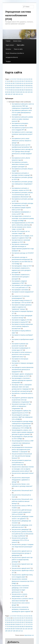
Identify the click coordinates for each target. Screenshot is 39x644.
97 (15, 92)
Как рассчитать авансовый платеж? (23, 473)
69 (19, 88)
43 (26, 83)
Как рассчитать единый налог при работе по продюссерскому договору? (22, 560)
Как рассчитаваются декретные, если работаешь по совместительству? (22, 462)
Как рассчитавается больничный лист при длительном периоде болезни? (22, 456)
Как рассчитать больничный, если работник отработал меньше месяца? (22, 501)
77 (6, 90)
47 (6, 86)
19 (10, 81)
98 (17, 92)
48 (8, 86)
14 (28, 79)
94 (10, 92)
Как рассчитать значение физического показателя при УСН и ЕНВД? (23, 581)
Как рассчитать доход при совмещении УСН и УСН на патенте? (20, 540)
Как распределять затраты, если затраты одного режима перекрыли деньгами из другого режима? (23, 432)
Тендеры (8, 61)
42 (24, 83)
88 (26, 90)
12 (24, 79)
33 (8, 83)
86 (23, 90)
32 (6, 83)
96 (13, 92)
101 (24, 92)
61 (32, 86)
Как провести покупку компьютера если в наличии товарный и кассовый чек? (22, 326)
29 (28, 81)
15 (30, 79)
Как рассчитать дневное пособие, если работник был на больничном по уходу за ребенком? (23, 534)
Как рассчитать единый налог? (21, 568)
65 (11, 88)
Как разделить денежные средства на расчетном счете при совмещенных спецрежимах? (23, 400)
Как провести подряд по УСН (21, 320)
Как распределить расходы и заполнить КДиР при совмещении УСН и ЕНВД (22, 417)
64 (10, 88)
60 (30, 86)
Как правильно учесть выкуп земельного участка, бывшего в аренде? (21, 141)
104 (31, 92)
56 (23, 86)
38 (17, 83)
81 (13, 90)
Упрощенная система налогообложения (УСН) (18, 15)
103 (29, 92)
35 (11, 83)
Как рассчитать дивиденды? (20, 529)
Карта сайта (21, 45)
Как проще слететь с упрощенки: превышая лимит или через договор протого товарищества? (22, 387)
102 (26, 92)
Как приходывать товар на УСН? (22, 266)
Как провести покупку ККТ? (20, 322)
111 (22, 94)
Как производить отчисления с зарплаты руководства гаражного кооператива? (22, 380)
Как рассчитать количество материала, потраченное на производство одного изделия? (21, 609)
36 (13, 83)
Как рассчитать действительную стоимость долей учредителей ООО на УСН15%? (22, 512)
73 (26, 88)
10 (20, 79)
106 (9, 94)
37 (15, 83)
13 (26, 79)
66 (13, 88)
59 (28, 86)
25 (21, 81)
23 (17, 81)
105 (6, 94)
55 (21, 86)
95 (11, 92)
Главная (8, 41)
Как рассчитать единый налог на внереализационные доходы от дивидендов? (22, 553)
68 (17, 88)
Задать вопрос (10, 45)
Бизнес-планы (17, 41)
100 (21, 92)
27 (24, 81)
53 (17, 86)
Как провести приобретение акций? (23, 339)
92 (6, 92)
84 (19, 90)
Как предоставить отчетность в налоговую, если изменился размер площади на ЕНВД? (23, 218)
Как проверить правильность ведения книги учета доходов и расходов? (21, 270)
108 (14, 94)
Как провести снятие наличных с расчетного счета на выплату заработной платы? (22, 354)
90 (30, 90)
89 (28, 90)
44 (28, 83)
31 (32, 81)
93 (8, 92)
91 (32, 90)
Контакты (8, 49)
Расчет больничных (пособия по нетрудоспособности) (15, 55)
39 (19, 83)
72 (24, 88)
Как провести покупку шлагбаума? (22, 335)
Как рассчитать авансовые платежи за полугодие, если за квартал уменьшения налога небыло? (23, 469)
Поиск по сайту (18, 49)
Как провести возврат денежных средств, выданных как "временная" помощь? (22, 307)
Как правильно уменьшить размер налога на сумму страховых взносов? (22, 119)
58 (26, 86)
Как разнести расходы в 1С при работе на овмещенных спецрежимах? (21, 406)
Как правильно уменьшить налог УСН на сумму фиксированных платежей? (22, 113)
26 (23, 81)
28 (26, 81)
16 (31, 79)
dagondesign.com (29, 635)
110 (19, 94)
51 (13, 86)
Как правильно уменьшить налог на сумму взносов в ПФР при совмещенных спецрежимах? (23, 106)
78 (8, 90)
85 (21, 90)
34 (10, 83)
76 (32, 88)
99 (19, 92)
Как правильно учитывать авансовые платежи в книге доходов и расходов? (20, 164)
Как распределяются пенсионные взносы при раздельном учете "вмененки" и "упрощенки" (22, 449)
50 (11, 86)
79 (10, 90)
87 (24, 90)
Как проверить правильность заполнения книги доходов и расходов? (21, 277)
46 (32, 83)
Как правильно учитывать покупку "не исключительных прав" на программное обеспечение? (22, 195)
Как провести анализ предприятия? (23, 292)
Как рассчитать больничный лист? (22, 490)
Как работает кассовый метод (21, 391)
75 (30, 88)
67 (15, 88)
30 (30, 81)
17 (6, 81)
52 (15, 86)
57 (24, 86)
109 (17, 94)
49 (10, 86)
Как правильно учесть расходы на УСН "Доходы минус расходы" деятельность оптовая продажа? (22, 151)
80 (11, 90)
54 (19, 86)
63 (8, 88)
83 (17, 90)
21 (13, 81)
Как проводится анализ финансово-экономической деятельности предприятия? (23, 370)
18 (8, 81)
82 (15, 90)
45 (30, 83)
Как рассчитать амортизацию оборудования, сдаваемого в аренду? (21, 480)
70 (21, 88)
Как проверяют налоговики (20, 290)
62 (6, 88)
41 (23, 83)
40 (21, 83)
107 (12, 94)
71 (23, 88)
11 (22, 79)
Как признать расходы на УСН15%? (23, 253)
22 (15, 81)
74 (28, 88)
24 (19, 81)
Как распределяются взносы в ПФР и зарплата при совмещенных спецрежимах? (23, 443)
